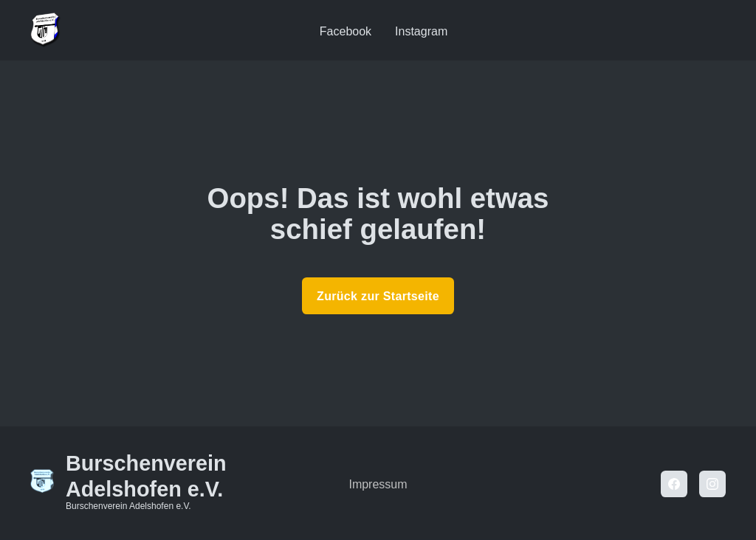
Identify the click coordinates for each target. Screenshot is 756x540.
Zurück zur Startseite (378, 296)
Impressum (378, 484)
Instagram (421, 31)
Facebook (346, 31)
